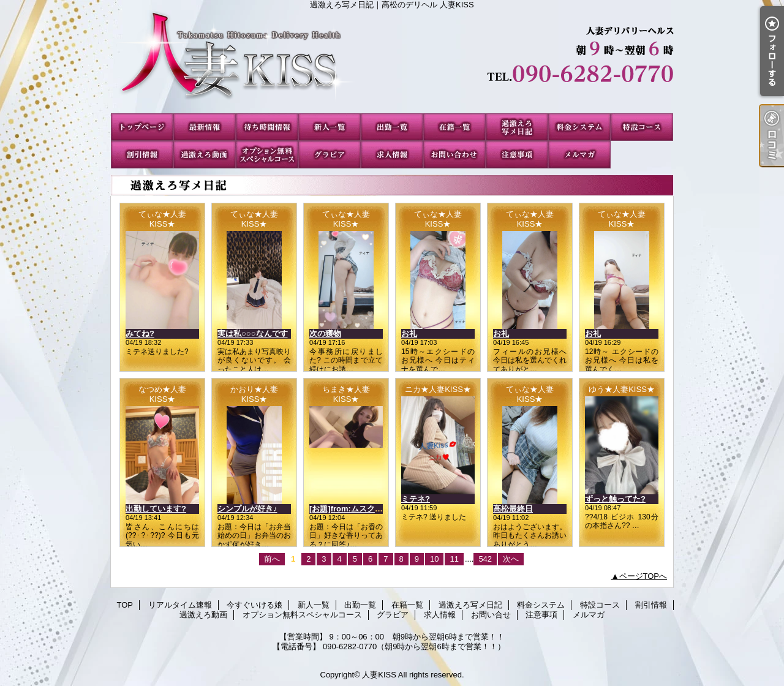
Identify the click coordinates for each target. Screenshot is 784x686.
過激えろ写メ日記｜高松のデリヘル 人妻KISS (392, 61)
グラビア (330, 155)
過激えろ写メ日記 (517, 127)
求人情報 (392, 155)
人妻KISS (379, 675)
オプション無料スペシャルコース (267, 155)
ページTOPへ (643, 576)
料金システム (579, 127)
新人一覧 (330, 127)
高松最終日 (513, 509)
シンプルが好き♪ (247, 509)
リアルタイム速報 (205, 127)
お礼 (409, 334)
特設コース (642, 127)
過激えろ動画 (205, 155)
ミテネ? (416, 499)
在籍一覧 (454, 127)
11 (454, 559)
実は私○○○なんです (253, 334)
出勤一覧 (392, 127)
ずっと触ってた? (615, 499)
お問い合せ (454, 155)
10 (434, 559)
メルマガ (579, 155)
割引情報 (142, 155)
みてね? (140, 334)
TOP (142, 127)
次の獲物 (325, 334)
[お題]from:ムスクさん (350, 509)
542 (485, 559)
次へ (511, 559)
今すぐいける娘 (267, 127)
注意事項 (517, 155)
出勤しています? (156, 509)
